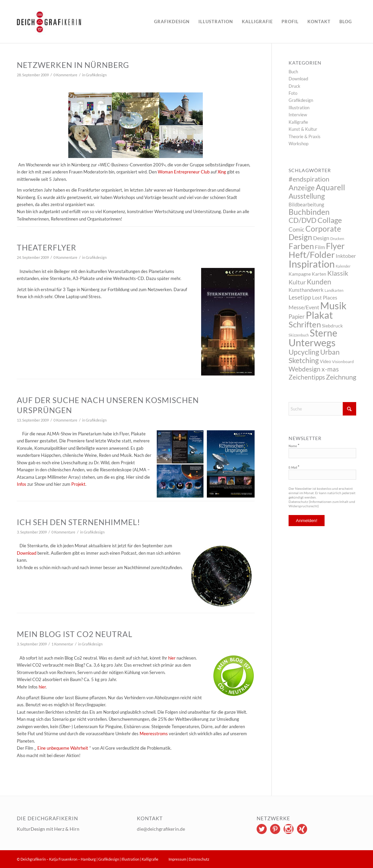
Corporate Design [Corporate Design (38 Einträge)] (315, 233)
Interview (298, 115)
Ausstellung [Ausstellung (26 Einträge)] (307, 196)
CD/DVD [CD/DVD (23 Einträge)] (303, 220)
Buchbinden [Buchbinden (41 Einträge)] (309, 212)
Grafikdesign (96, 75)
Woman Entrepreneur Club (184, 172)
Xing (222, 172)
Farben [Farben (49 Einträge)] (301, 246)
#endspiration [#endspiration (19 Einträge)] (309, 179)
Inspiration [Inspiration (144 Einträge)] (312, 264)
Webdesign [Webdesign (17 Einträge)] (305, 369)
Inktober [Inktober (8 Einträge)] (346, 256)
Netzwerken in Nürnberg (73, 65)
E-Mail (294, 467)
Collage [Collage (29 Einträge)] (330, 220)
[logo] (69, 22)
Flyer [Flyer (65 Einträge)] (335, 246)
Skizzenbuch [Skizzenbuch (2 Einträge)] (299, 335)
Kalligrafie (298, 122)
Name (294, 446)
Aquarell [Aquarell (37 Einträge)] (330, 187)
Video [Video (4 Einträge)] (325, 361)
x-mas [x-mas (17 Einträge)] (330, 369)
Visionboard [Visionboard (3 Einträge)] (343, 362)
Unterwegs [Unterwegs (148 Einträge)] (312, 342)
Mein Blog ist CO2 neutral (75, 634)
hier (172, 658)
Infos (22, 484)
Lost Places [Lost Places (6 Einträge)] (325, 298)
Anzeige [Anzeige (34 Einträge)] (302, 187)
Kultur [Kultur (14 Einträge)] (297, 282)
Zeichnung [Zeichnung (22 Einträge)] (341, 377)
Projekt (78, 484)
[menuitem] (172, 22)
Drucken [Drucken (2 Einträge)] (337, 239)
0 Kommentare (65, 75)
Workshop (299, 144)
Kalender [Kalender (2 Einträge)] (343, 266)
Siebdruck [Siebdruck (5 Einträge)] (332, 326)
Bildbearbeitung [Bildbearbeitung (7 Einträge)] (306, 204)
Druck (294, 86)
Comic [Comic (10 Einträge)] (296, 229)
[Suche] (322, 409)
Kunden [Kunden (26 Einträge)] (319, 282)
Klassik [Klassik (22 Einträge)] (338, 273)
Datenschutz (199, 859)
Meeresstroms (154, 734)
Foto (293, 93)
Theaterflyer (47, 247)
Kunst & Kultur (303, 129)
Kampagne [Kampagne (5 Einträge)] (300, 274)
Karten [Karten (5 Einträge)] (319, 274)
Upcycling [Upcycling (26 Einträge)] (304, 352)
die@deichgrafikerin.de (161, 829)
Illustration (299, 108)
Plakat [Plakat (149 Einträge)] (319, 315)
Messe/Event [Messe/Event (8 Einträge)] (304, 307)
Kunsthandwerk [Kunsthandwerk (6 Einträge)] (306, 290)
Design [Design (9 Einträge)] (321, 238)
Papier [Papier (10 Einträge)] (297, 317)
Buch (293, 72)
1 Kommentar (62, 644)
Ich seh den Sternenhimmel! (79, 522)
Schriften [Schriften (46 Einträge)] (305, 324)
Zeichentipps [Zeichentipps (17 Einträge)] (307, 377)
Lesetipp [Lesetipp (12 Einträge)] (300, 297)
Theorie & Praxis (305, 136)
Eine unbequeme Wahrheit (63, 748)
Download (298, 79)
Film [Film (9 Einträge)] (320, 247)
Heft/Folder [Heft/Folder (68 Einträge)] (312, 254)
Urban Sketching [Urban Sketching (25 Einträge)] (314, 356)
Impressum (177, 859)
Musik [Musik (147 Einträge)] (333, 305)
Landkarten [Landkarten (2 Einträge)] (334, 290)
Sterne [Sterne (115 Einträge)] (324, 333)
